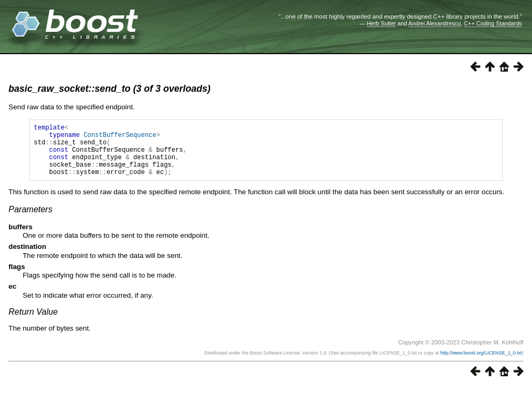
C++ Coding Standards (493, 23)
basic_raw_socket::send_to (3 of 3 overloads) (109, 89)
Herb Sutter (381, 23)
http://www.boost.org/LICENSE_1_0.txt (481, 364)
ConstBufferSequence (120, 138)
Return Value (33, 323)
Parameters (31, 220)
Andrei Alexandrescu (435, 23)
